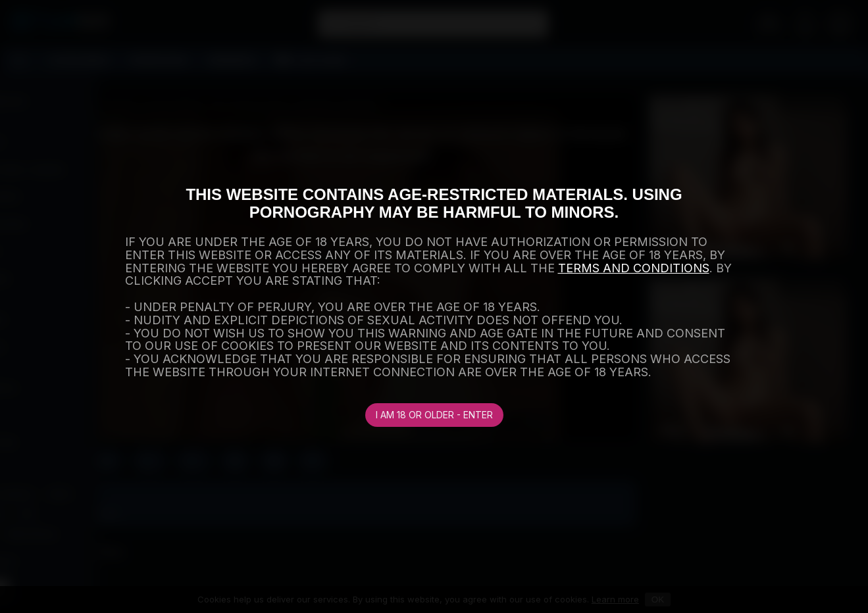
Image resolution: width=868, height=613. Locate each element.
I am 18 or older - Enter (434, 415)
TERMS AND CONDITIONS (634, 268)
